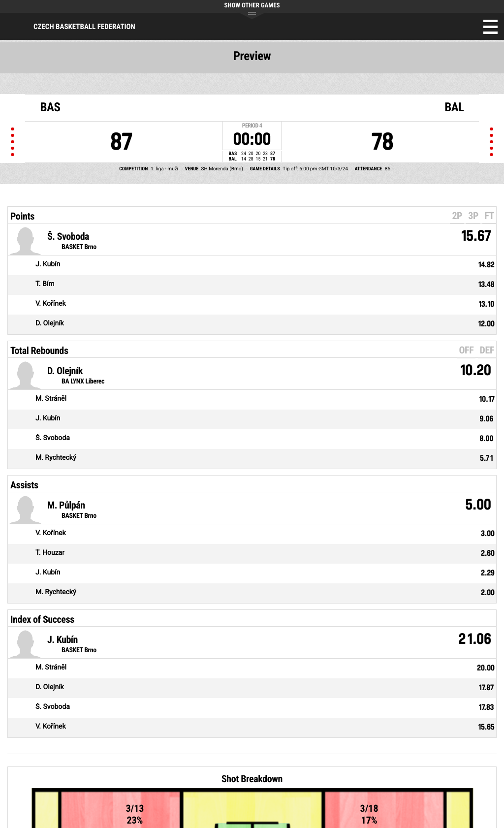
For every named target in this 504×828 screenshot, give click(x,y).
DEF (487, 350)
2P (457, 216)
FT (489, 216)
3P (473, 216)
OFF (466, 350)
